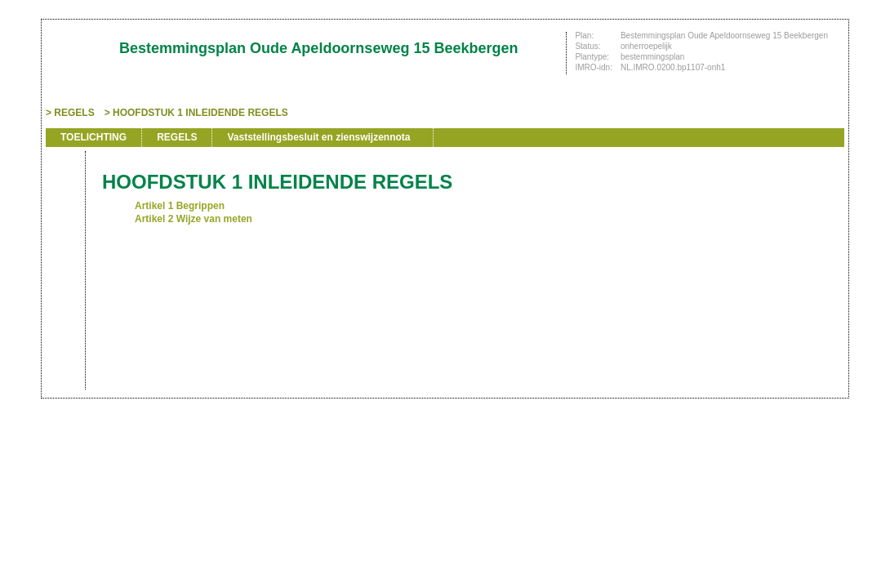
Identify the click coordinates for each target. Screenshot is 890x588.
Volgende (64, 255)
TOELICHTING (93, 137)
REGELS (74, 113)
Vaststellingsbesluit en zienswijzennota (318, 137)
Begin (64, 206)
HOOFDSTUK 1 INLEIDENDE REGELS (200, 113)
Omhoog (64, 279)
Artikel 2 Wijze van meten (194, 219)
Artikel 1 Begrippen (180, 206)
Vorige (64, 230)
